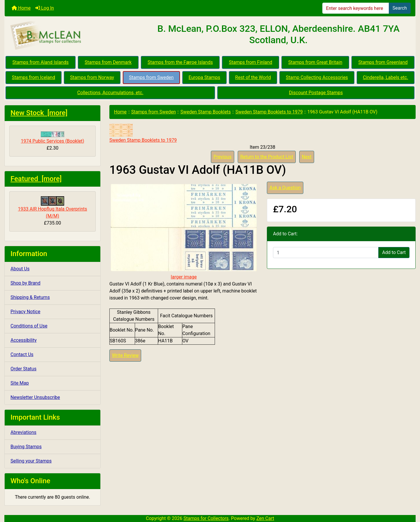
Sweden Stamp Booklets (205, 112)
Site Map (20, 383)
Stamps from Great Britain (315, 62)
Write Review (125, 355)
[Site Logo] (73, 36)
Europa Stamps (205, 77)
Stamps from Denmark (108, 62)
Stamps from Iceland (34, 77)
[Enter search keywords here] (356, 8)
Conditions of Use (29, 326)
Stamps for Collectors (206, 518)
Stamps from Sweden (151, 77)
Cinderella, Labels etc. (385, 77)
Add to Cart (394, 252)
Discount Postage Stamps (316, 93)
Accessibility (24, 340)
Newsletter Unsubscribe (35, 397)
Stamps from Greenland (383, 62)
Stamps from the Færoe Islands (180, 62)
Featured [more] (36, 179)
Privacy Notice (25, 312)
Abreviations (23, 432)
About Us (20, 269)
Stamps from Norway (92, 77)
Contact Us (22, 354)
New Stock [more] (39, 113)
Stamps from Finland (251, 62)
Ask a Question (285, 188)
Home (21, 8)
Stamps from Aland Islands (41, 62)
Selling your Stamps (31, 461)
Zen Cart (265, 518)
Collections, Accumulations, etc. (110, 93)
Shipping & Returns (30, 297)
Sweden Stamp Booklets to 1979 (269, 112)
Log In (45, 8)
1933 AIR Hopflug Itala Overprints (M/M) (53, 207)
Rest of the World (253, 77)
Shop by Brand (25, 283)
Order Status (23, 369)
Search (400, 8)
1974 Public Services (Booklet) (52, 138)
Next (307, 157)
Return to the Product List (267, 157)
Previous (223, 157)
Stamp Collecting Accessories (317, 77)
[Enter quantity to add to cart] (326, 253)
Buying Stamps (26, 447)
